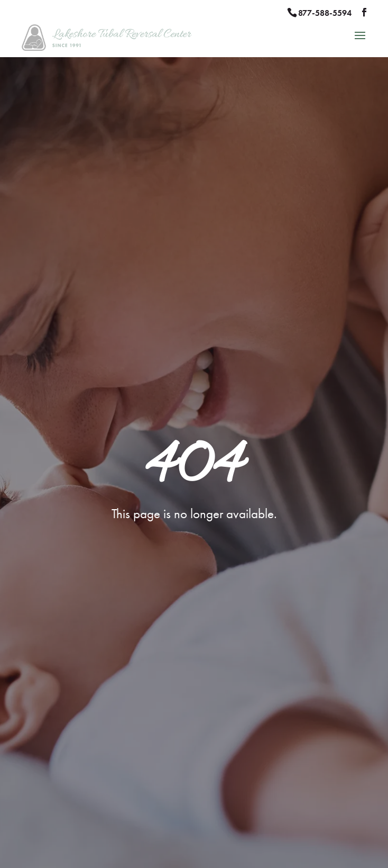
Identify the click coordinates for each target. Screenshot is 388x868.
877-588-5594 (325, 13)
